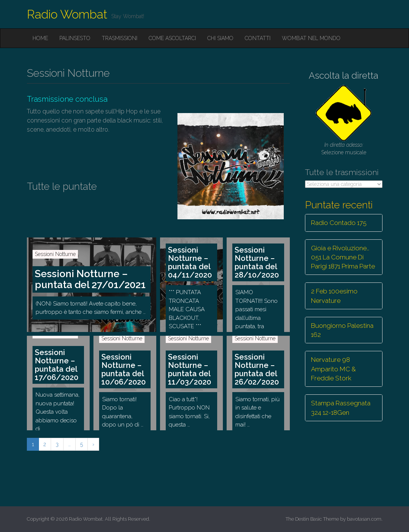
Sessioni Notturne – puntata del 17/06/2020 (57, 365)
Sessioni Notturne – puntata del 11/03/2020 (190, 369)
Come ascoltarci (172, 38)
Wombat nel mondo (311, 38)
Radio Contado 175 (339, 223)
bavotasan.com (364, 519)
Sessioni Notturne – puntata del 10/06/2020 (124, 369)
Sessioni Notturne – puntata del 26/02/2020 (257, 369)
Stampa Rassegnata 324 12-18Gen (341, 408)
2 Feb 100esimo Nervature (334, 296)
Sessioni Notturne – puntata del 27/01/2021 (90, 279)
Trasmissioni (120, 38)
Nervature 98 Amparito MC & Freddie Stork (333, 369)
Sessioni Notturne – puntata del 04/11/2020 (190, 262)
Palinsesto (75, 38)
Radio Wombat (67, 14)
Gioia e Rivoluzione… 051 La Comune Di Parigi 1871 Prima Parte (343, 257)
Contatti (258, 38)
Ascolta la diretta (344, 75)
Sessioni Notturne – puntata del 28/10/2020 (257, 262)
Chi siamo (220, 38)
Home (40, 38)
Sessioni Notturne (55, 254)
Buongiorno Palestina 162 (342, 330)
